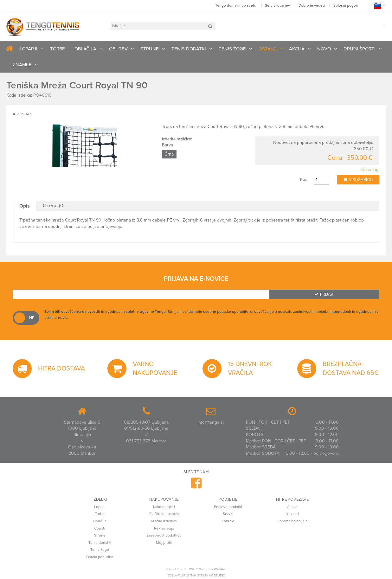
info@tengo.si (211, 422)
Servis (228, 514)
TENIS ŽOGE (232, 49)
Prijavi (324, 294)
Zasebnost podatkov (164, 535)
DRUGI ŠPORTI (360, 49)
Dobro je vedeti (312, 5)
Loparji (100, 507)
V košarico (358, 180)
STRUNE (150, 49)
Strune (100, 535)
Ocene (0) (54, 206)
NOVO (324, 49)
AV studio (217, 576)
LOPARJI (29, 49)
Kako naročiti (164, 507)
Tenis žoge (100, 550)
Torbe (100, 514)
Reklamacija (164, 528)
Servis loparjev (277, 5)
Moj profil (164, 543)
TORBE (58, 49)
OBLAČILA (85, 49)
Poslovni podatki (228, 507)
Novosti (292, 514)
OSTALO (267, 49)
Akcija (292, 507)
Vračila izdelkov (164, 521)
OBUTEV (118, 49)
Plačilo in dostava (164, 514)
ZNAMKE (22, 65)
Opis (25, 206)
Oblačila (100, 521)
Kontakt (228, 521)
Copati (100, 528)
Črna (169, 154)
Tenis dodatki (100, 543)
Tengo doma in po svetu (236, 5)
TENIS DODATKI (189, 49)
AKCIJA (297, 49)
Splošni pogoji (346, 5)
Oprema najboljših (292, 521)
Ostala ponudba (100, 557)
